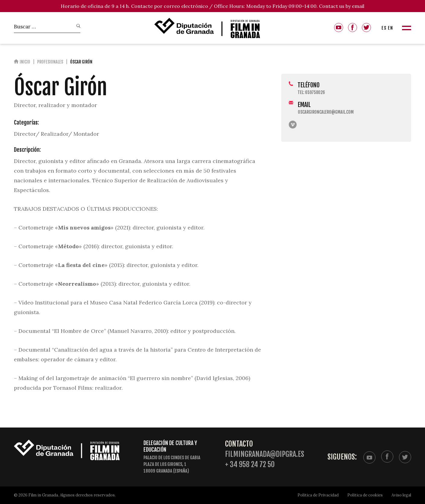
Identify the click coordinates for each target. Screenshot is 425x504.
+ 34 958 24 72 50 (250, 465)
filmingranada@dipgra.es (265, 454)
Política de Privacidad (318, 495)
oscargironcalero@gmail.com (326, 112)
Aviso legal (401, 495)
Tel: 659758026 (311, 92)
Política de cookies (365, 495)
